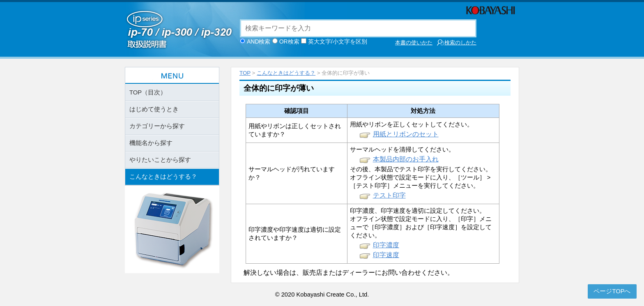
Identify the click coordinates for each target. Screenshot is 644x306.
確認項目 (297, 111)
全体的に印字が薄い (279, 88)
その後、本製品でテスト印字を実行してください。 (421, 169)
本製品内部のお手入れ (406, 159)
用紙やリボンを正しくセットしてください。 (412, 124)
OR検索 (289, 41)
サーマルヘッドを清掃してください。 (402, 150)
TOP (245, 73)
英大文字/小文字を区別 (338, 41)
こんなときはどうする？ (286, 73)
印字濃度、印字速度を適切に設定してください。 (418, 211)
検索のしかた (457, 43)
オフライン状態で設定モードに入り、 (402, 177)
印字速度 (386, 255)
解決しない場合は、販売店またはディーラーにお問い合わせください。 (349, 273)
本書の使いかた (414, 43)
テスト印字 (389, 195)
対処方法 (423, 111)
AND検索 (259, 41)
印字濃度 (386, 245)
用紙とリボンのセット (406, 134)
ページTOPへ (612, 291)
